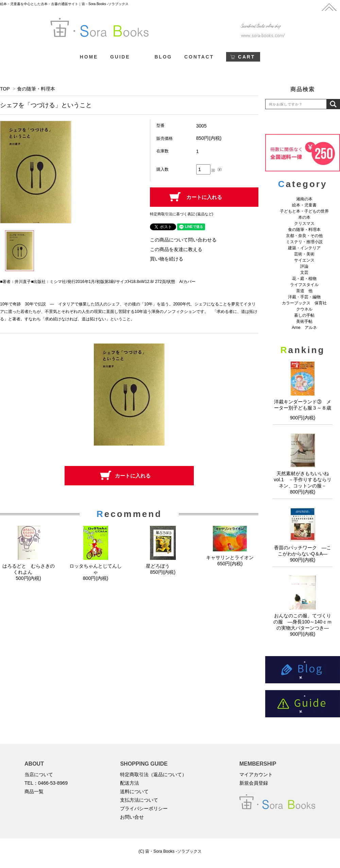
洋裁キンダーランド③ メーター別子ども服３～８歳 (303, 407)
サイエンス (304, 260)
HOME (89, 57)
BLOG (163, 57)
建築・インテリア (304, 248)
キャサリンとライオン (230, 557)
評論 (304, 266)
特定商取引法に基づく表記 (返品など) (182, 214)
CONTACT (199, 57)
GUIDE (120, 57)
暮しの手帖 (304, 315)
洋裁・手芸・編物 (306, 297)
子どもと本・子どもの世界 (304, 211)
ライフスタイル (304, 285)
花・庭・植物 (304, 279)
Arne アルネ (304, 328)
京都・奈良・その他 (304, 236)
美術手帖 (304, 321)
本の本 (304, 217)
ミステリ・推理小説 (304, 242)
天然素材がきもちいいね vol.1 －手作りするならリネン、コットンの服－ (304, 480)
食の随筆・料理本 (36, 89)
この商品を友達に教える (176, 249)
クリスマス (304, 223)
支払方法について (139, 800)
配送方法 (130, 783)
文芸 (304, 272)
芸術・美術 (304, 254)
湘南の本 (304, 199)
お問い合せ (132, 817)
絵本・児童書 (304, 205)
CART (247, 57)
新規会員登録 (254, 783)
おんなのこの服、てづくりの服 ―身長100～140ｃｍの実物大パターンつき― (303, 622)
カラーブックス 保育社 (304, 303)
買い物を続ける (167, 259)
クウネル (304, 309)
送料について (134, 791)
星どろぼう (163, 566)
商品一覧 (34, 791)
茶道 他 (304, 291)
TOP (5, 89)
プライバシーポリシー (144, 808)
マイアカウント (256, 774)
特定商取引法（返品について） (153, 774)
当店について (39, 774)
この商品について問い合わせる (183, 240)
